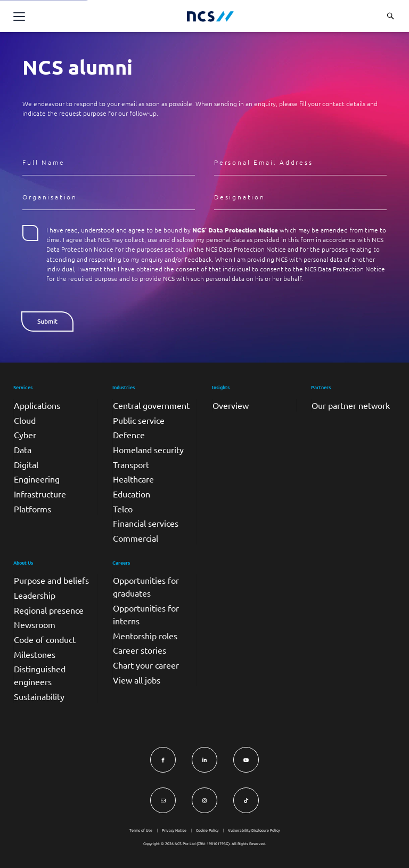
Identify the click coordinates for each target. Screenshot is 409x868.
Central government (151, 405)
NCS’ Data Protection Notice (235, 230)
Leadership (35, 595)
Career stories (140, 650)
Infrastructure (40, 494)
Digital (26, 464)
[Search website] (390, 16)
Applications (37, 405)
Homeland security (148, 449)
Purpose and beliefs (51, 580)
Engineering (37, 479)
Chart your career (146, 665)
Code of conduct (45, 639)
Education (132, 494)
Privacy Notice (174, 830)
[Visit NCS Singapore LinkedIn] (204, 760)
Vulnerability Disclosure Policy (254, 830)
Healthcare (133, 479)
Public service (139, 420)
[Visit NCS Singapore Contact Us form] (163, 800)
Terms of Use (141, 830)
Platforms (32, 509)
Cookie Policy (207, 830)
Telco (123, 509)
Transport (131, 464)
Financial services (146, 523)
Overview (231, 405)
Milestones (35, 654)
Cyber (25, 435)
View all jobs (137, 680)
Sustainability (39, 696)
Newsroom (35, 624)
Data (23, 449)
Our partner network (351, 405)
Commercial (136, 538)
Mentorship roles (145, 636)
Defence (129, 435)
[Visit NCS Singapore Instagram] (204, 800)
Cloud (25, 420)
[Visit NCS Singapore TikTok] (246, 800)
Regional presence (49, 610)
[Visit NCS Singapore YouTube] (246, 760)
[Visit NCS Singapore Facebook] (163, 760)
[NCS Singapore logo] (210, 16)
